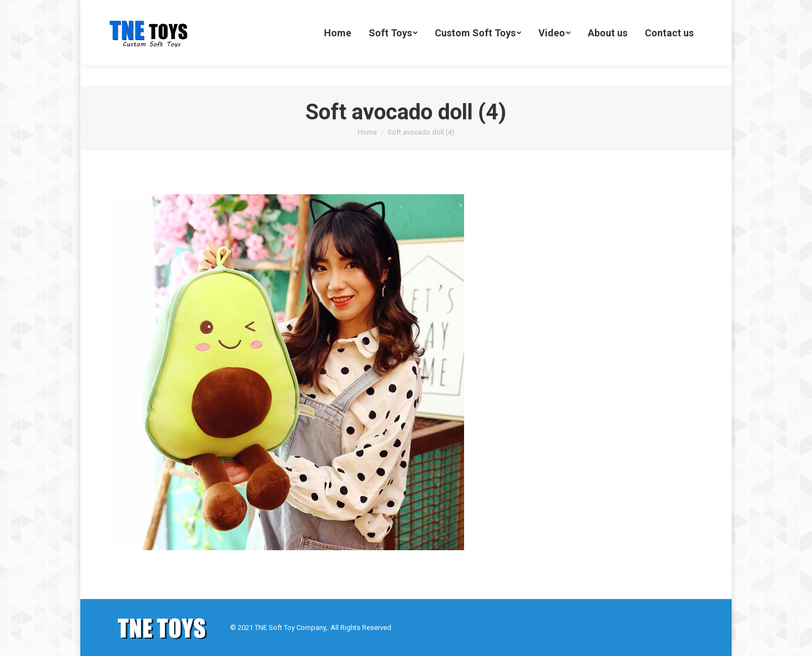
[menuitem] (338, 53)
